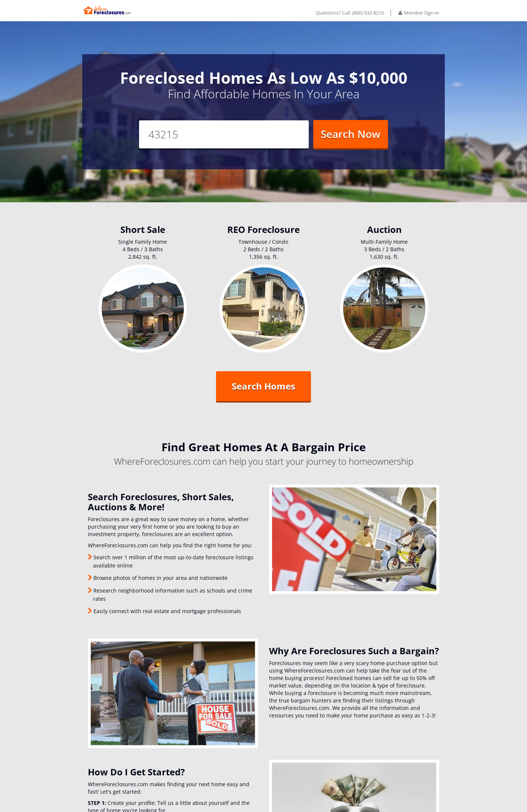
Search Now (351, 139)
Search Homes (263, 392)
